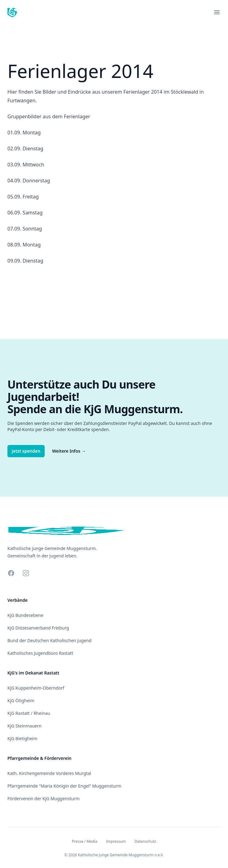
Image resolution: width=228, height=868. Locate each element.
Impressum (116, 841)
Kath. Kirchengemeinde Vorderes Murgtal (49, 773)
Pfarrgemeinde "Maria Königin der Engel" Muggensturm (64, 786)
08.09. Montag (24, 245)
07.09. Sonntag (25, 229)
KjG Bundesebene (25, 615)
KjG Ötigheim (21, 701)
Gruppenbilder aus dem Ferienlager (49, 116)
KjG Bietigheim (22, 738)
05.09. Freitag (23, 197)
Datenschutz (145, 841)
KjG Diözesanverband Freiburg (38, 628)
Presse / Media (85, 841)
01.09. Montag (24, 132)
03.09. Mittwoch (26, 165)
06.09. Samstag (25, 213)
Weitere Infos (69, 451)
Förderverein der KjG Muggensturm (43, 799)
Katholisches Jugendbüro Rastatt (40, 653)
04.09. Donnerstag (29, 181)
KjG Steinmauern (24, 726)
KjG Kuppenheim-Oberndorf (36, 688)
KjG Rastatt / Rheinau (29, 713)
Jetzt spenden (26, 451)
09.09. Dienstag (25, 261)
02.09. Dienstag (25, 149)
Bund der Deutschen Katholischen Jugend (49, 640)
